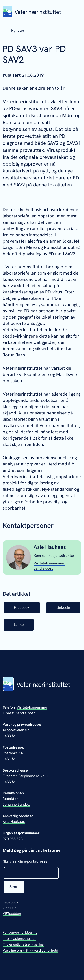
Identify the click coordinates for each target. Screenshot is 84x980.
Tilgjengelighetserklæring (23, 944)
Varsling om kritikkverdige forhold (30, 950)
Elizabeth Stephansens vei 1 (25, 776)
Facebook (22, 607)
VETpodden (12, 914)
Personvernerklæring (20, 932)
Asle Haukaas (50, 547)
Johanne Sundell (16, 804)
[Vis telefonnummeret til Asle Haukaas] (49, 563)
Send (14, 887)
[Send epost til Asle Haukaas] (43, 568)
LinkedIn (63, 607)
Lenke (19, 625)
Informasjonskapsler (19, 939)
